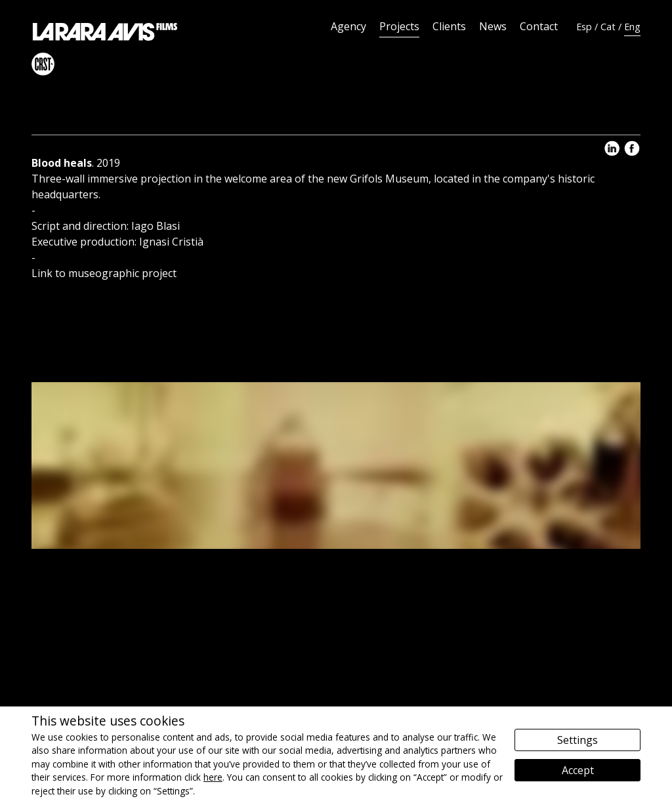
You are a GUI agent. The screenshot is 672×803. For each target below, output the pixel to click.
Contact (539, 26)
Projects (399, 26)
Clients (449, 26)
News (493, 26)
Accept (578, 770)
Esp (584, 27)
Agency (348, 26)
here (213, 777)
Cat (608, 27)
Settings (577, 740)
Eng (632, 27)
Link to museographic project (104, 273)
